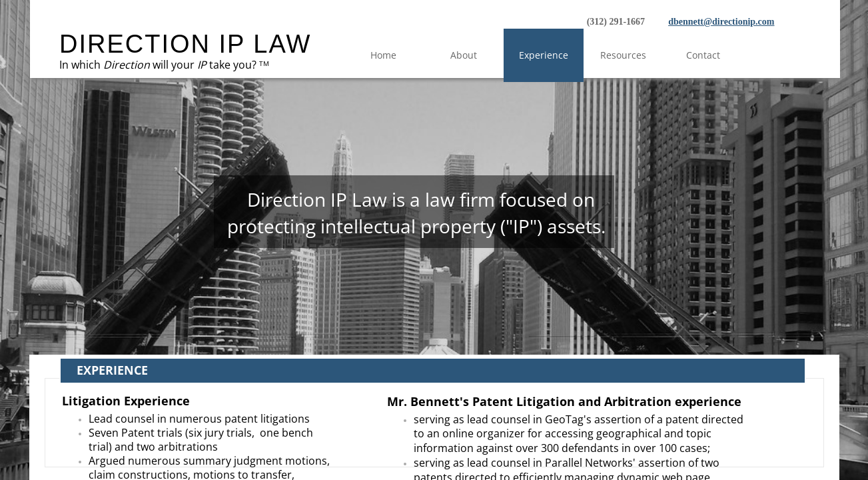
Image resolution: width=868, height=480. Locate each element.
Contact (703, 55)
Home (383, 55)
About (464, 55)
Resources (623, 55)
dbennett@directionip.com (721, 22)
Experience (544, 55)
